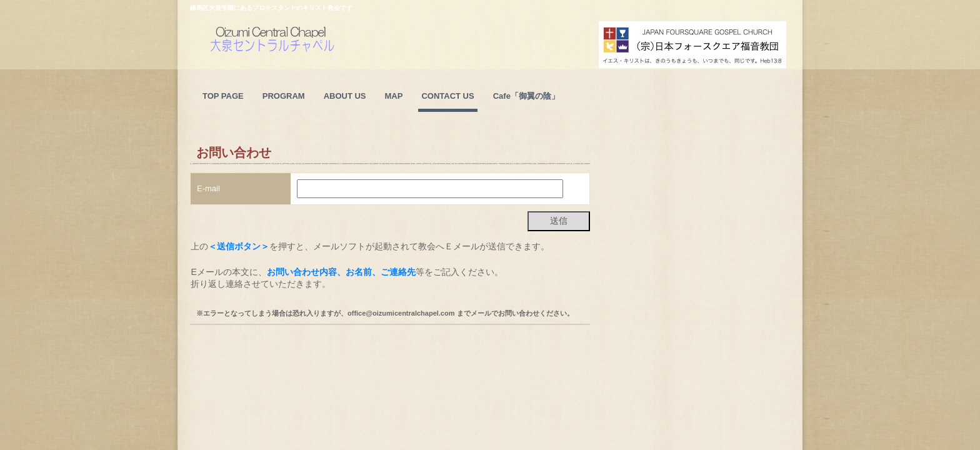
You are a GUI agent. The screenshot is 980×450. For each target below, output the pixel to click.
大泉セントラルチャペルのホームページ (302, 57)
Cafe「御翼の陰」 (526, 96)
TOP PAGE (223, 96)
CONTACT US (447, 96)
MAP (394, 96)
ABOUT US (345, 96)
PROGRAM (284, 96)
